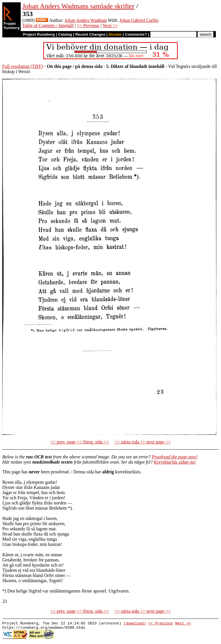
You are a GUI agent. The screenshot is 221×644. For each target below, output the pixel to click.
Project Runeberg (39, 34)
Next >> (110, 25)
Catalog (65, 34)
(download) (135, 624)
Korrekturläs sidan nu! (175, 462)
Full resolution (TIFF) (23, 66)
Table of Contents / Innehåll (48, 25)
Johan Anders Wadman (86, 20)
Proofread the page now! (175, 457)
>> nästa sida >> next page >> (143, 442)
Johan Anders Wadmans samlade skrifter (79, 6)
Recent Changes (90, 34)
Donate (115, 34)
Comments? (136, 34)
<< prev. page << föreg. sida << (80, 442)
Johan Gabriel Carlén (139, 20)
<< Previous (88, 25)
